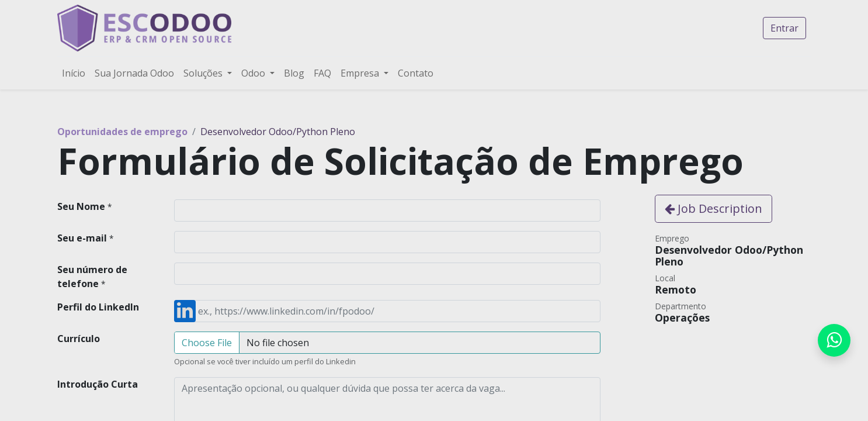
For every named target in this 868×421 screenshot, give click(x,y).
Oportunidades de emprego (122, 132)
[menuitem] (74, 73)
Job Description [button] (714, 208)
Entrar (784, 28)
